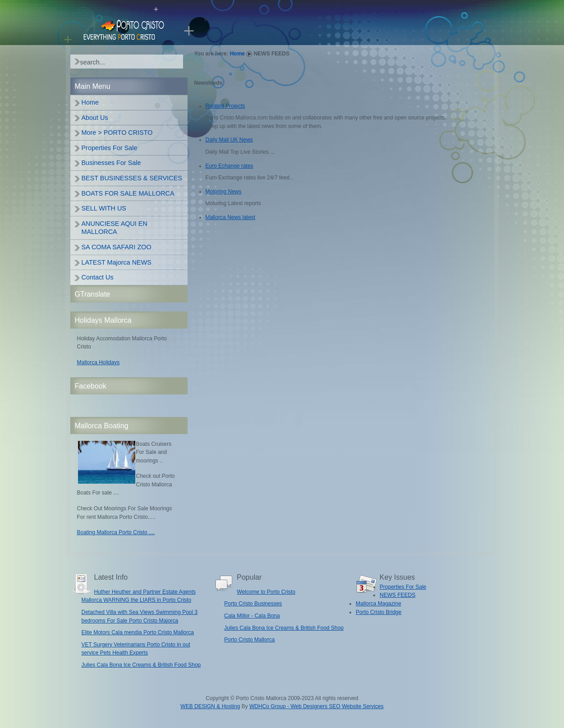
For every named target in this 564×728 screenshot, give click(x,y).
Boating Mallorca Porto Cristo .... (116, 532)
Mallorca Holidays (99, 362)
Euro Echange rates (229, 166)
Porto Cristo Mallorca (249, 640)
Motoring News (224, 192)
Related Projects (225, 106)
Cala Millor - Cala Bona (252, 616)
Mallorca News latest (231, 217)
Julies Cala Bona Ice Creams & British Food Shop (141, 665)
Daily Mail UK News (229, 140)
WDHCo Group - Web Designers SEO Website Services (316, 706)
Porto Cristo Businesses (253, 604)
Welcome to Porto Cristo (266, 592)
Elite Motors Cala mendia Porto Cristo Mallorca (138, 632)
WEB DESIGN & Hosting (210, 706)
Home (237, 54)
